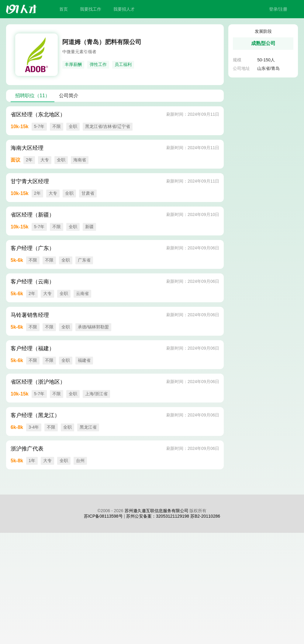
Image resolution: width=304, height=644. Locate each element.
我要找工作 (91, 9)
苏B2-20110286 (205, 516)
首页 (64, 9)
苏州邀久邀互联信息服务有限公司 (157, 511)
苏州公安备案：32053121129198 (158, 516)
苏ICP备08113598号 (103, 516)
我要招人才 (124, 9)
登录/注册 (278, 9)
